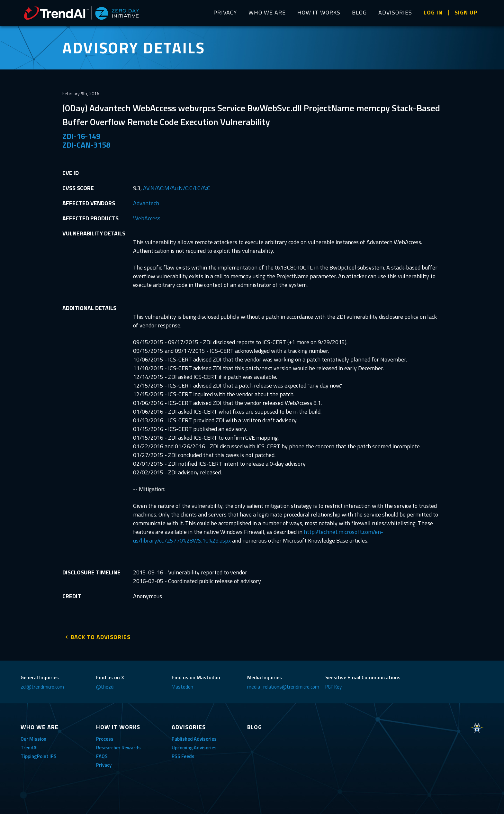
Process (105, 737)
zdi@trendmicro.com (42, 685)
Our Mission (33, 737)
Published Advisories (194, 737)
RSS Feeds (183, 754)
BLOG (359, 12)
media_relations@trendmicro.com (283, 685)
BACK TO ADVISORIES (101, 635)
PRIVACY (225, 12)
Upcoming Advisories (194, 746)
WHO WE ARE (267, 12)
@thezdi (105, 685)
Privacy (104, 763)
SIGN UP (466, 12)
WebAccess (147, 218)
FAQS (102, 754)
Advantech (146, 203)
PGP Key (333, 685)
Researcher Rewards (118, 746)
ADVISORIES (395, 12)
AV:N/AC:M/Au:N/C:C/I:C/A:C (177, 188)
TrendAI (29, 746)
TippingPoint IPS (39, 754)
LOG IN (433, 12)
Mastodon (182, 685)
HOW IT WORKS (319, 12)
